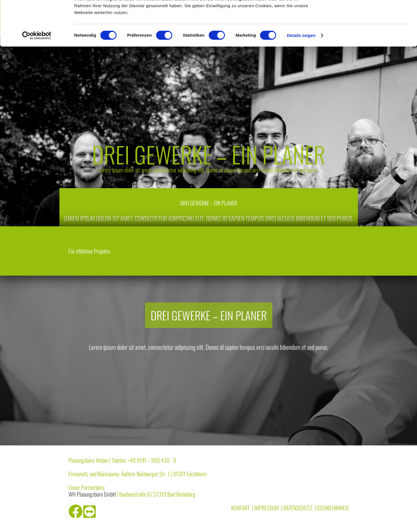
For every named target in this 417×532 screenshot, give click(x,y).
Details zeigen (301, 77)
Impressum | (268, 508)
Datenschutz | (300, 508)
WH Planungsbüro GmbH (92, 494)
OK (370, 14)
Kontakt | (242, 508)
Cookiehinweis (333, 508)
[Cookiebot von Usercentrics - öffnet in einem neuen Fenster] (37, 78)
